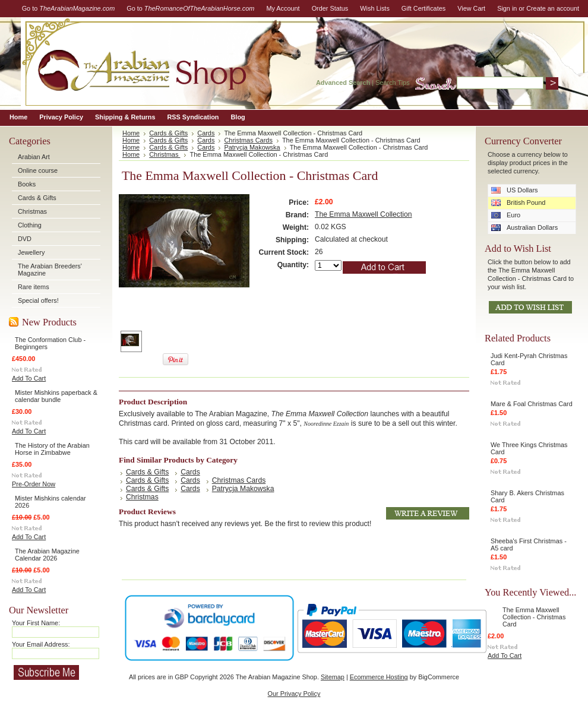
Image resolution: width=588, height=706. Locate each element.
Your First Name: (36, 623)
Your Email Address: (41, 644)
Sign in (507, 8)
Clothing (30, 225)
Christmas (32, 211)
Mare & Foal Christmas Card (532, 404)
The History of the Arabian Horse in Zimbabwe (52, 449)
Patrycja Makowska (252, 147)
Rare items (34, 287)
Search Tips (392, 83)
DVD (25, 239)
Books (27, 184)
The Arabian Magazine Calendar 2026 (47, 555)
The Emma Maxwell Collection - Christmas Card (534, 617)
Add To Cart (29, 378)
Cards (206, 133)
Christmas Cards (248, 140)
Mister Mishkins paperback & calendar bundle (56, 396)
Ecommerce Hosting (379, 677)
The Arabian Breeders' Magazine (50, 270)
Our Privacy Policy (294, 694)
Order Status (330, 8)
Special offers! (38, 300)
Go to (69, 8)
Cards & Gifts (37, 198)
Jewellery (31, 252)
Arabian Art (34, 157)
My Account (283, 8)
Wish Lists (375, 8)
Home (131, 133)
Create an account (553, 8)
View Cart (471, 8)
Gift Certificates (423, 8)
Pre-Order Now (34, 484)
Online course (38, 170)
